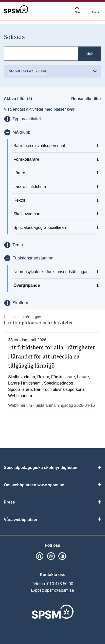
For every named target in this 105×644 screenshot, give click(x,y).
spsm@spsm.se (60, 590)
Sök (78, 10)
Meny (96, 11)
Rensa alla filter (86, 99)
